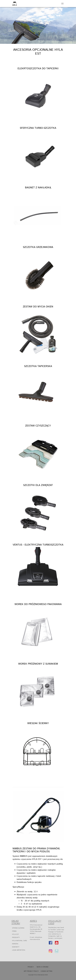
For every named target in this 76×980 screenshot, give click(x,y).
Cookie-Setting (47, 971)
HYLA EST (15, 934)
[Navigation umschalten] (62, 4)
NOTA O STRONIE (43, 967)
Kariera (15, 944)
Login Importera (19, 950)
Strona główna (18, 928)
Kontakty (16, 947)
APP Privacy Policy (31, 971)
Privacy (31, 967)
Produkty (16, 938)
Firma (14, 931)
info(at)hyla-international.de (36, 938)
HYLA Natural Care (20, 941)
